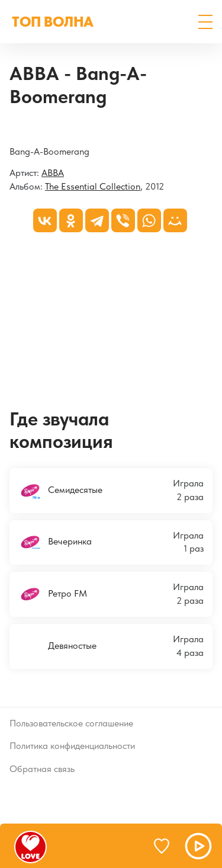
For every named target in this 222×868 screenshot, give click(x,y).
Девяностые (57, 646)
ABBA (53, 173)
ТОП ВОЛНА (53, 22)
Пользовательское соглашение (71, 723)
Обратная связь (42, 769)
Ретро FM (53, 594)
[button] (205, 22)
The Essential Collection (93, 186)
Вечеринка (55, 542)
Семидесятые (60, 491)
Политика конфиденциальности (72, 746)
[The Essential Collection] (10, 129)
